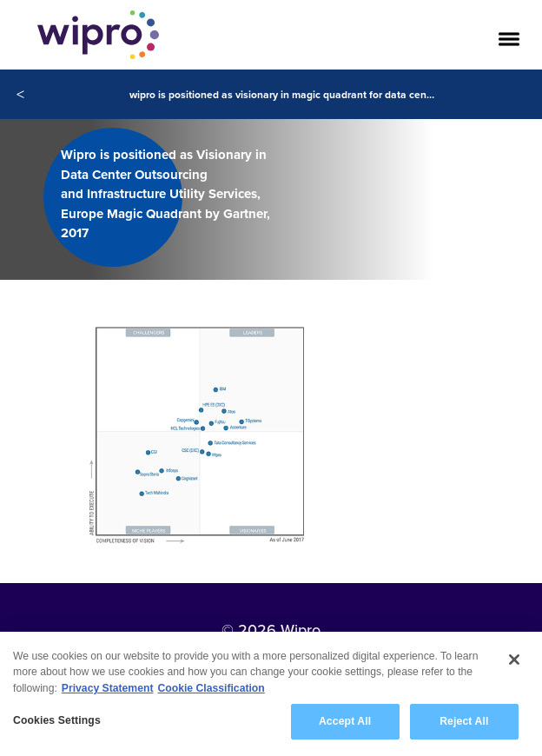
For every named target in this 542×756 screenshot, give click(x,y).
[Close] (514, 663)
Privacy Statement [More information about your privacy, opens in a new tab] (108, 691)
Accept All (345, 725)
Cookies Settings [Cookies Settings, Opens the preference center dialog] (57, 724)
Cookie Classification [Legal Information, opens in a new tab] (212, 691)
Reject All (464, 725)
